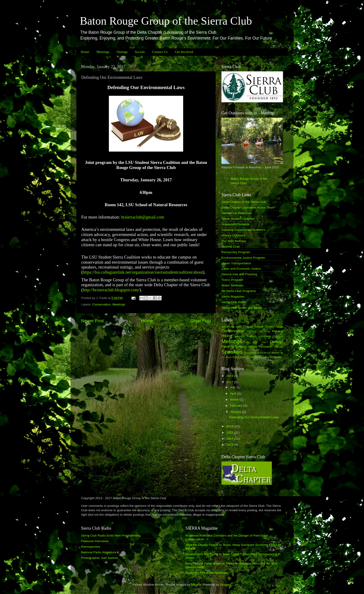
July (233, 387)
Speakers (232, 352)
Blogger (225, 585)
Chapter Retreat (253, 327)
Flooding (278, 331)
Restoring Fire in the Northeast (207, 573)
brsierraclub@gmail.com (143, 217)
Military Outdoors (233, 235)
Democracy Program (236, 252)
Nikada (196, 585)
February (237, 406)
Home (85, 52)
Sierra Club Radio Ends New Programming (111, 536)
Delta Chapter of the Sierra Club (244, 202)
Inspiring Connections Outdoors (243, 230)
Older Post (201, 321)
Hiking (227, 336)
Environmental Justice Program (243, 258)
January (236, 412)
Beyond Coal (230, 247)
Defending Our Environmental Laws (254, 417)
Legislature (265, 336)
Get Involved (184, 52)
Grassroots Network (235, 224)
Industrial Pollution (245, 336)
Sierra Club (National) (237, 213)
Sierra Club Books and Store (241, 308)
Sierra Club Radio (234, 302)
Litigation (278, 336)
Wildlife (277, 357)
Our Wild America (234, 241)
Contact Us (160, 52)
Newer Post (92, 321)
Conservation (101, 304)
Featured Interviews (95, 541)
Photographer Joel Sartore (99, 558)
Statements (250, 353)
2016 (230, 426)
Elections (264, 331)
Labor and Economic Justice (241, 269)
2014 (230, 439)
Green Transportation (236, 263)
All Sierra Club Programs (239, 291)
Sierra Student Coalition (238, 219)
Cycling (251, 331)
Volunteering (266, 357)
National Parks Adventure (99, 552)
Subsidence (264, 353)
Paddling (228, 347)
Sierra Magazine (233, 297)
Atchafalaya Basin (232, 327)
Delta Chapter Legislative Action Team (248, 207)
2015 (230, 433)
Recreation (266, 347)
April (234, 393)
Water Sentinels (232, 285)
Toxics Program (232, 280)
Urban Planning (248, 357)
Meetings (103, 52)
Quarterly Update (246, 347)
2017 (230, 382)
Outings (122, 52)
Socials (140, 52)
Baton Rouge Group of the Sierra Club (166, 21)
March (235, 400)
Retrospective (91, 547)
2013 (230, 445)
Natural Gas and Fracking (239, 274)
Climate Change (274, 327)
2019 (230, 376)
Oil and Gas (256, 342)
